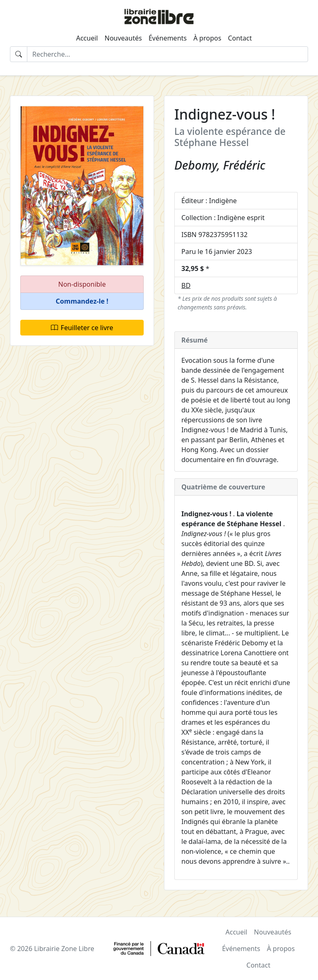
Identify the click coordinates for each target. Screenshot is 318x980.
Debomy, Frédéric (220, 165)
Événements (168, 38)
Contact (240, 38)
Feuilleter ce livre (82, 328)
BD (186, 285)
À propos (207, 38)
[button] (82, 301)
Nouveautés (123, 38)
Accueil (87, 38)
